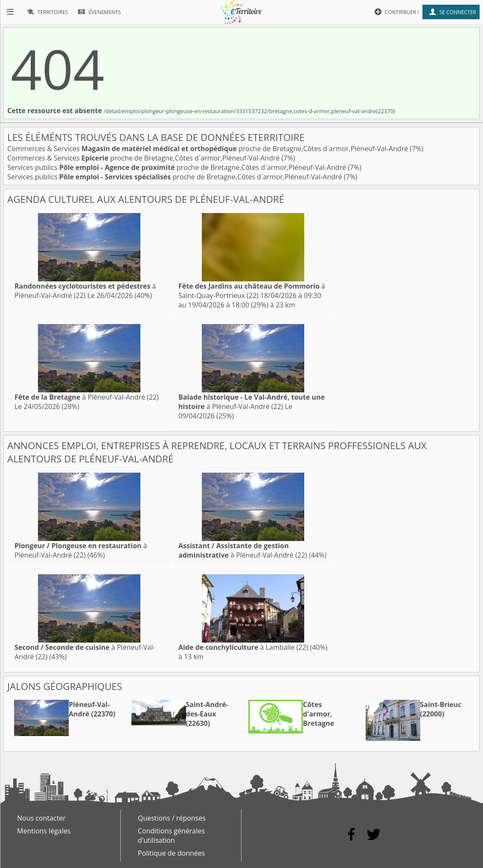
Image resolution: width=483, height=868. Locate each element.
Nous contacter (41, 818)
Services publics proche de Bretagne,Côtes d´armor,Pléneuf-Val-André (177, 167)
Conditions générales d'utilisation (171, 836)
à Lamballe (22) (243, 647)
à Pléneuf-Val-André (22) (85, 291)
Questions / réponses (172, 818)
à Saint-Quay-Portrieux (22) (252, 291)
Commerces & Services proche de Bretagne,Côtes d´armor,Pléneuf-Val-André (208, 149)
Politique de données (171, 853)
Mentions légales (44, 831)
